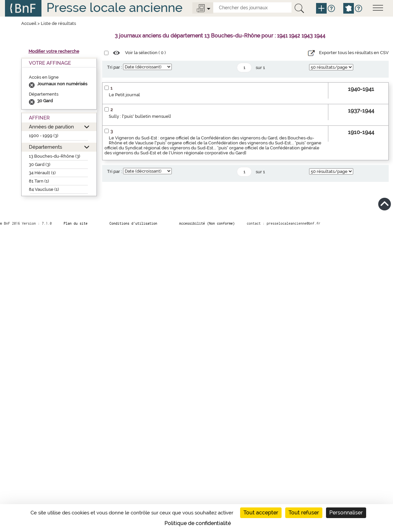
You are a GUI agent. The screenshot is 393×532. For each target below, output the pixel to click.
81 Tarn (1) (39, 181)
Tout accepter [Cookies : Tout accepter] (261, 513)
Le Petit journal (124, 95)
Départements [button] (45, 147)
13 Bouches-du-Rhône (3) (55, 156)
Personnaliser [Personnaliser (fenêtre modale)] (346, 513)
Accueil (29, 23)
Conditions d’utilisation (133, 223)
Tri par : (115, 67)
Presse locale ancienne (114, 7)
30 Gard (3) (40, 164)
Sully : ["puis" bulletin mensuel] (140, 116)
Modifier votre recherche (54, 51)
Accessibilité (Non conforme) (207, 223)
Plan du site (76, 223)
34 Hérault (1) (42, 173)
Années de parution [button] (51, 127)
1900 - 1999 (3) (44, 136)
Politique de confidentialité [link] (198, 523)
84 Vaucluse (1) (44, 189)
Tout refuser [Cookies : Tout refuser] (304, 513)
